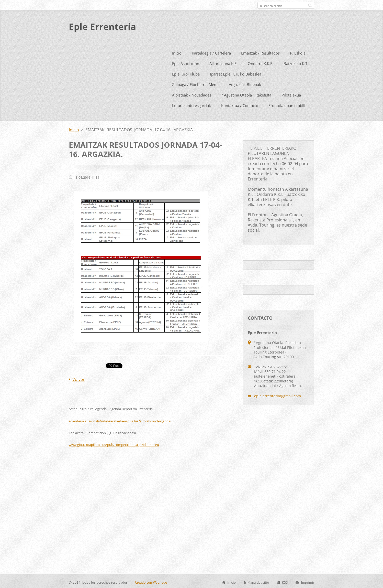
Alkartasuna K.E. (223, 62)
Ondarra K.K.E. (261, 62)
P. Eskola (298, 52)
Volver (78, 378)
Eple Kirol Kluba (186, 73)
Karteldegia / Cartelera (211, 52)
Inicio (177, 52)
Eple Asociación (186, 62)
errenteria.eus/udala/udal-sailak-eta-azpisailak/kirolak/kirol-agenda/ (120, 420)
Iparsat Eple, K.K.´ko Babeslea (236, 73)
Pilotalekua (291, 94)
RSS (285, 582)
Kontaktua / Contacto (240, 104)
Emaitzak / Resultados (260, 52)
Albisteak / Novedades (192, 94)
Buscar (310, 5)
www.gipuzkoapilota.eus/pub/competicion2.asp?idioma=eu (114, 444)
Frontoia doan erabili (287, 104)
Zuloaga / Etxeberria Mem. (195, 83)
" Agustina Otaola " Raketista (246, 94)
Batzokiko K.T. (296, 62)
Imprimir (308, 582)
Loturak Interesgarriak (191, 104)
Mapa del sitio (258, 582)
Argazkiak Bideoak (245, 83)
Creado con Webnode (151, 582)
